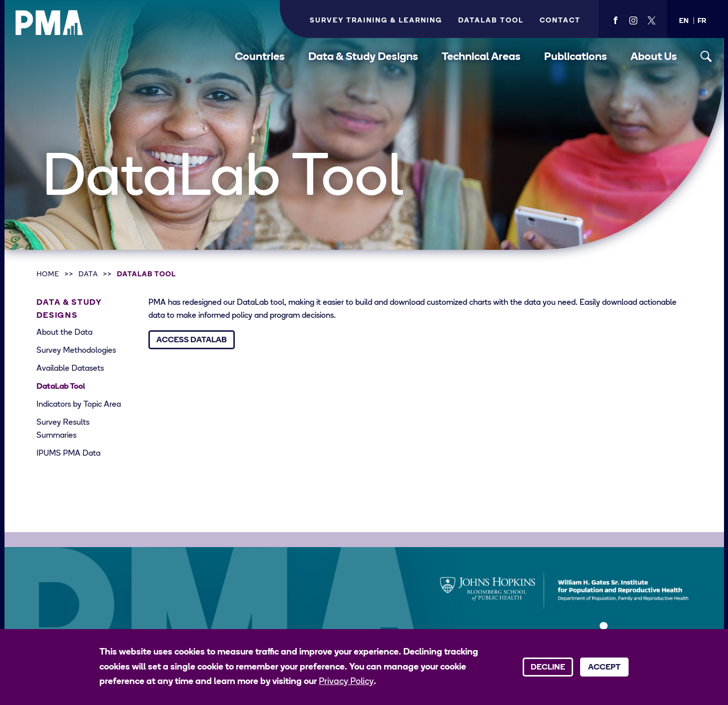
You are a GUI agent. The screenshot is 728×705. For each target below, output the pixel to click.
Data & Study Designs (363, 57)
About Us (654, 57)
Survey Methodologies (76, 351)
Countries (260, 57)
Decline (548, 668)
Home (48, 275)
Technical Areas (481, 57)
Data (88, 275)
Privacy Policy (346, 682)
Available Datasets (70, 369)
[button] (684, 21)
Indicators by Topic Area (79, 405)
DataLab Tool (146, 275)
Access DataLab (192, 340)
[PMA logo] (49, 22)
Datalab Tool (491, 21)
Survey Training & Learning (376, 21)
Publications (576, 57)
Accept (604, 668)
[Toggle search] (706, 57)
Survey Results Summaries (63, 429)
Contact (560, 21)
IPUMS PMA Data (68, 454)
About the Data (64, 333)
